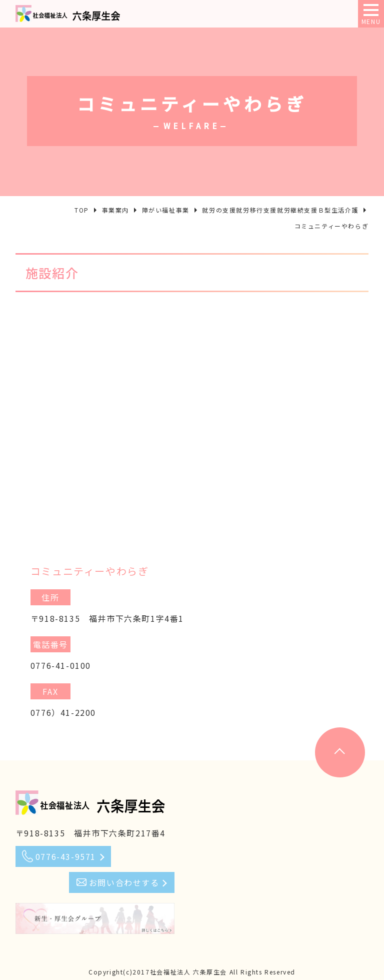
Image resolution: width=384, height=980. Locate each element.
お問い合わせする (124, 882)
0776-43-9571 (66, 856)
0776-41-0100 (61, 665)
